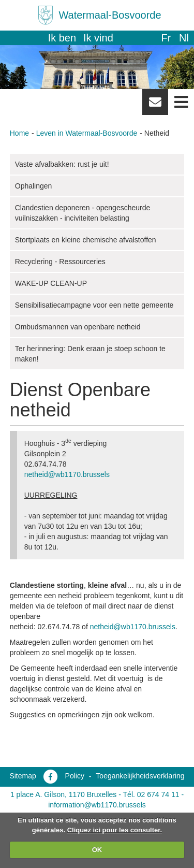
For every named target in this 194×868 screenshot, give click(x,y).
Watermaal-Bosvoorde (110, 15)
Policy (75, 776)
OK (97, 850)
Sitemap (23, 776)
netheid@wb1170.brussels (67, 474)
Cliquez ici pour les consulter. (115, 830)
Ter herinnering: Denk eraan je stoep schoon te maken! (90, 354)
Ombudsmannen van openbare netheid (78, 327)
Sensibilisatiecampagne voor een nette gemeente (94, 305)
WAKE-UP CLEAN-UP (51, 283)
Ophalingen (34, 186)
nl (184, 38)
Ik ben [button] (62, 38)
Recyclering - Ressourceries (60, 262)
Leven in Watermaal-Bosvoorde (87, 133)
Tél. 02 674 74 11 (151, 794)
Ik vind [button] (98, 38)
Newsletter (155, 106)
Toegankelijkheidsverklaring (140, 776)
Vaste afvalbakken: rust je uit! (62, 164)
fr (166, 38)
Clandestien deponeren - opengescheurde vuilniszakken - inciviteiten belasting (83, 213)
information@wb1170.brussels (97, 805)
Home (19, 133)
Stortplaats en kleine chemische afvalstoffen (86, 240)
